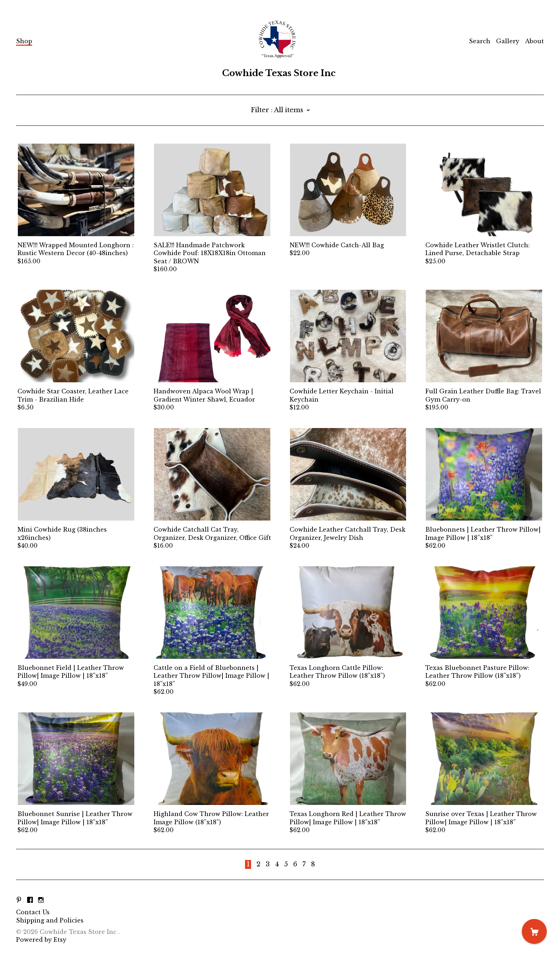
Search (480, 41)
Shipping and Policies (50, 920)
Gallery (508, 41)
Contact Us (33, 912)
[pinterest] (19, 900)
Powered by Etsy (41, 940)
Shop (24, 41)
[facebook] (30, 900)
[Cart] (534, 931)
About (534, 41)
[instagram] (41, 900)
